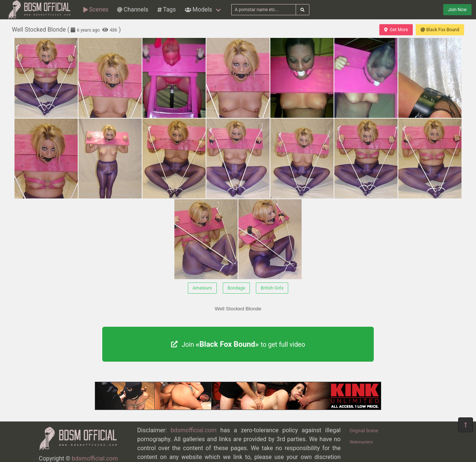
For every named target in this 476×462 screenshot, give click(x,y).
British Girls (272, 288)
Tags (167, 9)
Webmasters (361, 442)
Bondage (236, 288)
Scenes (96, 9)
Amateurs (202, 288)
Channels (133, 9)
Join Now (457, 10)
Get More (396, 30)
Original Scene (364, 431)
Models (198, 9)
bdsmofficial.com (95, 458)
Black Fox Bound (440, 30)
